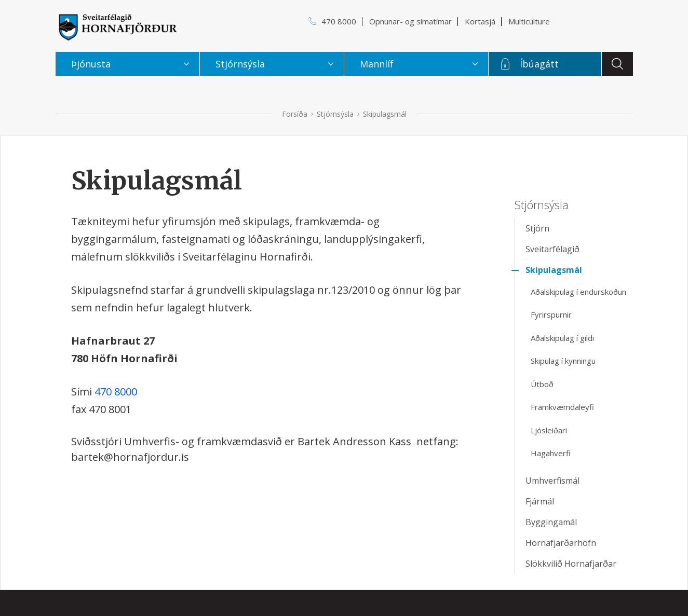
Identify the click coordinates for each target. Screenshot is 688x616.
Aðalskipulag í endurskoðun (578, 292)
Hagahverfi (551, 453)
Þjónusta (91, 64)
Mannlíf (377, 64)
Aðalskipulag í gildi (562, 338)
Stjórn (537, 228)
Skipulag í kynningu (563, 361)
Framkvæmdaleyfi (562, 407)
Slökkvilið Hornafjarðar (571, 564)
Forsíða (295, 114)
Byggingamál (551, 522)
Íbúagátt (539, 64)
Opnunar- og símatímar (410, 21)
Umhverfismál (552, 481)
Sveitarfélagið (552, 249)
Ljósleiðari (549, 430)
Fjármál (540, 501)
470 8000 (116, 392)
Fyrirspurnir (551, 314)
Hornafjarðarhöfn (561, 543)
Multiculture (529, 21)
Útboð (542, 384)
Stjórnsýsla (335, 114)
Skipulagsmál (385, 114)
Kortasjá (480, 21)
